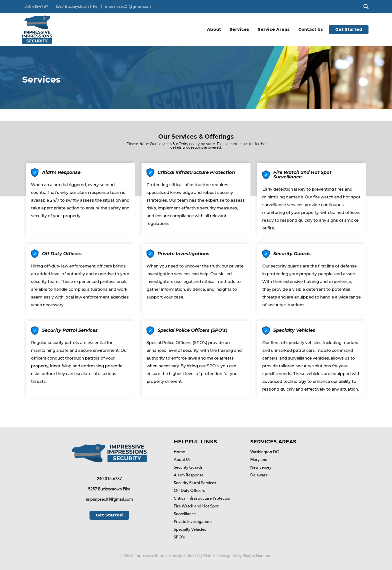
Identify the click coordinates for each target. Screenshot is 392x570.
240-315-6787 (36, 7)
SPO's (179, 537)
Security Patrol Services (195, 483)
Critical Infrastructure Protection (203, 498)
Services (239, 29)
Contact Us (311, 29)
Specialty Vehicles (190, 529)
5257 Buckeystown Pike (77, 7)
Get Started (349, 29)
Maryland (259, 460)
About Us (182, 460)
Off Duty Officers (189, 491)
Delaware (259, 475)
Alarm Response (189, 475)
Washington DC (264, 452)
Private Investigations (193, 522)
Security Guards (188, 467)
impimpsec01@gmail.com (128, 7)
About (214, 29)
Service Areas (274, 29)
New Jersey (261, 467)
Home (179, 452)
